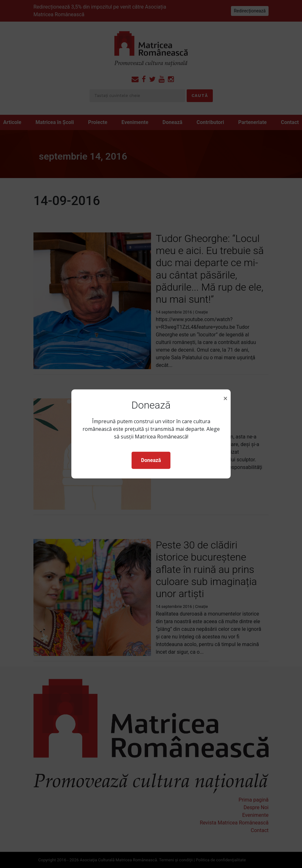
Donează (151, 460)
